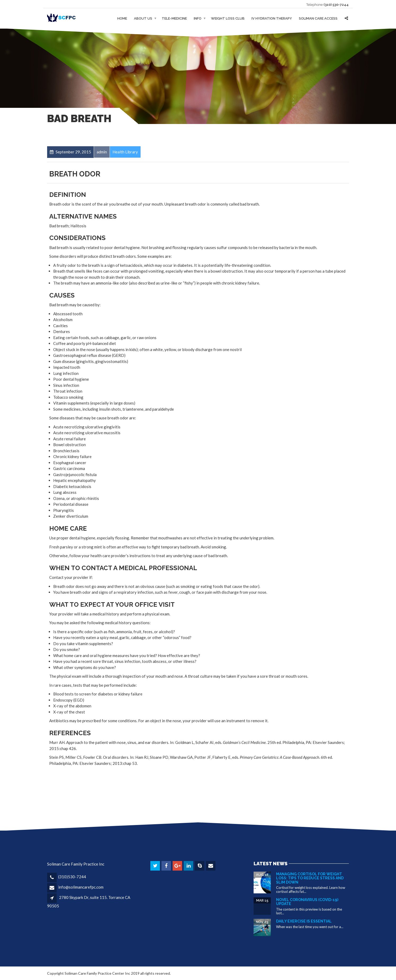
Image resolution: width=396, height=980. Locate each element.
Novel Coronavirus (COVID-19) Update (307, 902)
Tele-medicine (174, 18)
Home (122, 18)
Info (198, 18)
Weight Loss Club (228, 18)
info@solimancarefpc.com (81, 887)
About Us (143, 18)
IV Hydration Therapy (272, 18)
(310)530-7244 (72, 877)
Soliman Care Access (318, 18)
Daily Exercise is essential (304, 921)
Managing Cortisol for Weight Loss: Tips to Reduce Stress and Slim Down (310, 878)
